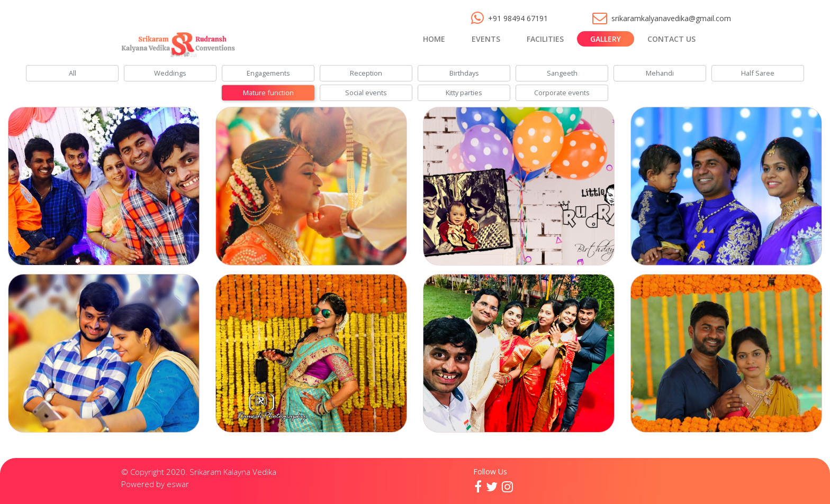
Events (486, 39)
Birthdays (464, 73)
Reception (366, 73)
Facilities (545, 39)
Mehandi (660, 73)
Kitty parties (464, 93)
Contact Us (671, 39)
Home (434, 39)
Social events (366, 93)
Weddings (170, 73)
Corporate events (562, 93)
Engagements (268, 73)
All (73, 73)
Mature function (268, 93)
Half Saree (758, 73)
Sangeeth (562, 73)
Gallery (606, 39)
